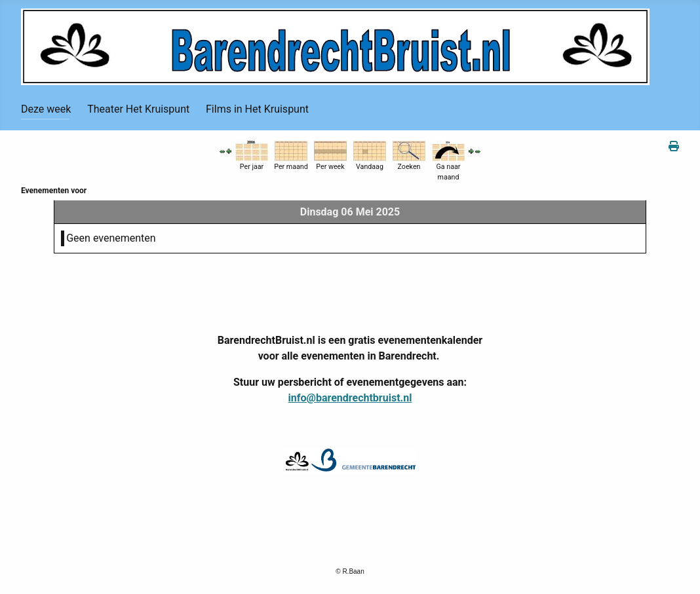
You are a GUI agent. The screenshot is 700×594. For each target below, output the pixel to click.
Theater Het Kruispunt (138, 109)
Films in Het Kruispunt (257, 109)
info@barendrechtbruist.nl (350, 398)
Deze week (46, 109)
